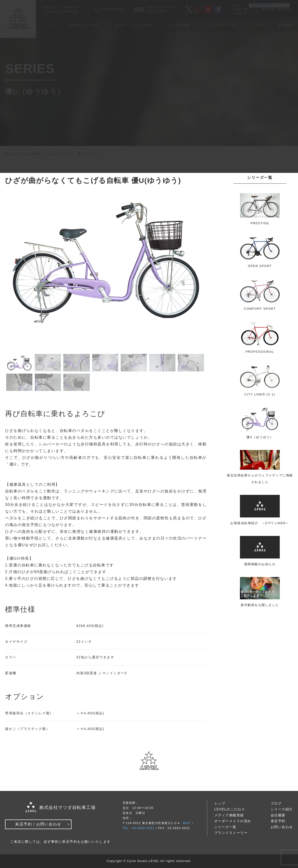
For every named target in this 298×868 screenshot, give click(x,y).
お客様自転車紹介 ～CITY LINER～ (260, 523)
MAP (187, 823)
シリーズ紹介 (282, 809)
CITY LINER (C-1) (260, 394)
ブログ (276, 803)
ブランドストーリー (231, 833)
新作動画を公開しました (260, 605)
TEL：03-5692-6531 (139, 828)
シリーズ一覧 (225, 827)
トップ (220, 803)
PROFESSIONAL (260, 352)
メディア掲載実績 (229, 815)
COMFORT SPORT (260, 309)
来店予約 (278, 821)
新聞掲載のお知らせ (260, 564)
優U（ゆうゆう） (260, 437)
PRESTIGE (260, 223)
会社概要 (278, 815)
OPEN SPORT (260, 266)
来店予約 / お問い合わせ (38, 824)
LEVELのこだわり (230, 809)
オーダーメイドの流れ (233, 821)
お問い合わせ (282, 827)
